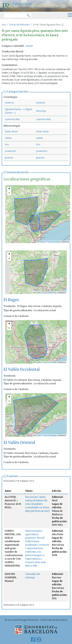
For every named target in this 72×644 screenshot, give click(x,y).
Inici (4, 25)
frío (7, 144)
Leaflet (41, 242)
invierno (9, 103)
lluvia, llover (11, 131)
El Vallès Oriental (19, 443)
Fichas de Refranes (19, 25)
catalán (29, 46)
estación (41, 103)
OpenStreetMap (54, 242)
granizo (9, 158)
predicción (11, 151)
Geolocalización (18, 172)
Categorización (18, 91)
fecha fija (41, 111)
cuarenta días (12, 119)
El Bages (11, 300)
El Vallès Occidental (22, 369)
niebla (8, 138)
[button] (9, 189)
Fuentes (13, 476)
